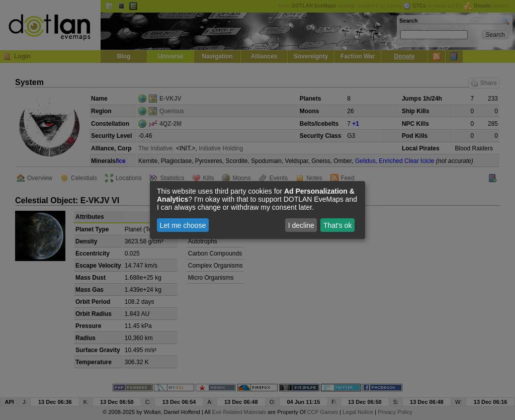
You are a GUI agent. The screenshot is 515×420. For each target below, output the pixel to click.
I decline (301, 225)
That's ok (337, 225)
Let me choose (183, 225)
